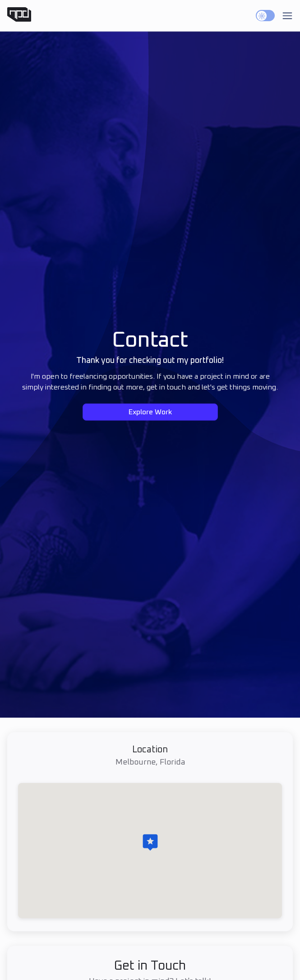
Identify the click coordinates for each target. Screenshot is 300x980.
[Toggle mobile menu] (287, 16)
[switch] (265, 16)
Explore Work (150, 412)
